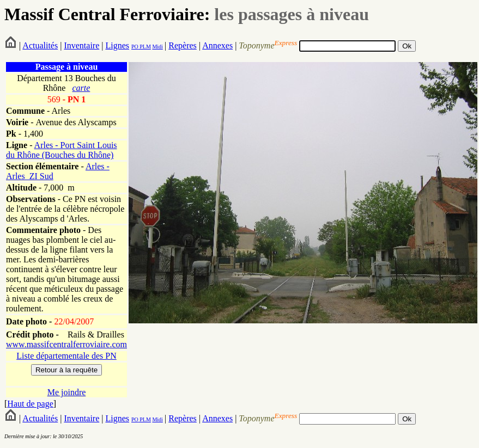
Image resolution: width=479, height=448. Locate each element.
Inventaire (81, 45)
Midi (157, 47)
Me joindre (67, 392)
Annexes (217, 45)
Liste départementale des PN (66, 356)
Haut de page (30, 404)
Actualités (40, 45)
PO (135, 47)
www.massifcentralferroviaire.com (66, 344)
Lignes (117, 45)
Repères (183, 45)
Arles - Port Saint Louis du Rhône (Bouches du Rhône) (62, 150)
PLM (145, 47)
